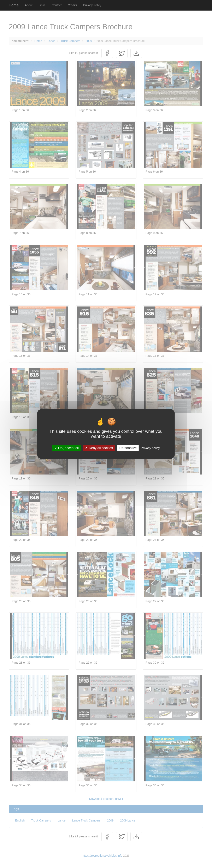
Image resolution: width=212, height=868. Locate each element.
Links (42, 5)
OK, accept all (67, 448)
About (29, 5)
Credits (72, 5)
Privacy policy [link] (150, 448)
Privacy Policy (92, 5)
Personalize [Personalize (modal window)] (128, 448)
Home (14, 5)
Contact (57, 5)
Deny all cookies (99, 448)
